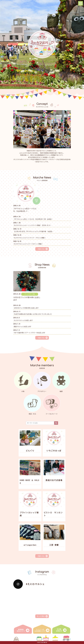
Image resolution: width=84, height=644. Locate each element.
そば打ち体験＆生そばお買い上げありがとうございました (33, 314)
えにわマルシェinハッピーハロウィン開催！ (28, 244)
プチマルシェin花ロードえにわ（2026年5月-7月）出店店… (33, 219)
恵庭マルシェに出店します (22, 327)
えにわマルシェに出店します (23, 320)
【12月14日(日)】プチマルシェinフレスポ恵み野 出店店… (33, 232)
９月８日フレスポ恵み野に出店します (26, 308)
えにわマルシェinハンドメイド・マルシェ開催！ (30, 238)
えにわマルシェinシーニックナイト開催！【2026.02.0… (33, 225)
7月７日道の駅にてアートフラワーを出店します (29, 333)
